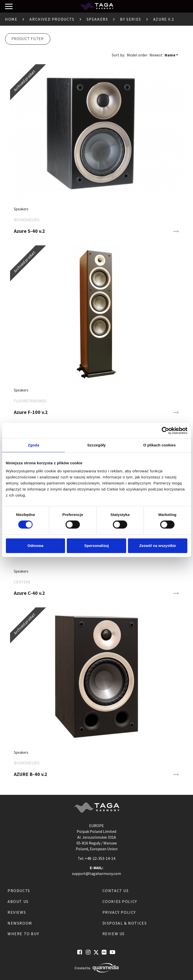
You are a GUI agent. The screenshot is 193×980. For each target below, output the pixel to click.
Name (170, 55)
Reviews (17, 912)
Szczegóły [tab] (96, 445)
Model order (137, 55)
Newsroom (20, 923)
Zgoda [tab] (33, 445)
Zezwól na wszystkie (158, 546)
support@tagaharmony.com (96, 873)
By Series (130, 19)
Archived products (52, 19)
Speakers (97, 19)
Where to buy (23, 934)
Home (11, 19)
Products (19, 891)
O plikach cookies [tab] (159, 445)
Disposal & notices (125, 923)
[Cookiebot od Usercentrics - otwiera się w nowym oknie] (165, 431)
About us (18, 901)
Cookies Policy (120, 901)
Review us (114, 934)
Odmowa (35, 546)
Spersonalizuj (97, 546)
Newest (156, 55)
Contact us (116, 891)
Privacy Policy (119, 912)
